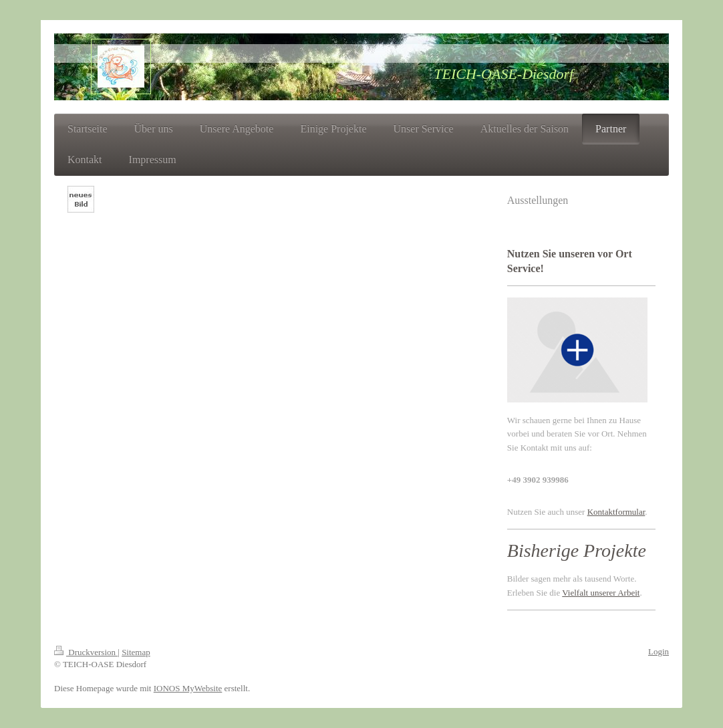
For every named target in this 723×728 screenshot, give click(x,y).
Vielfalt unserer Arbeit (601, 593)
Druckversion (86, 652)
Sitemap (136, 652)
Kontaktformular (616, 512)
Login (659, 651)
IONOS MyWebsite (188, 688)
